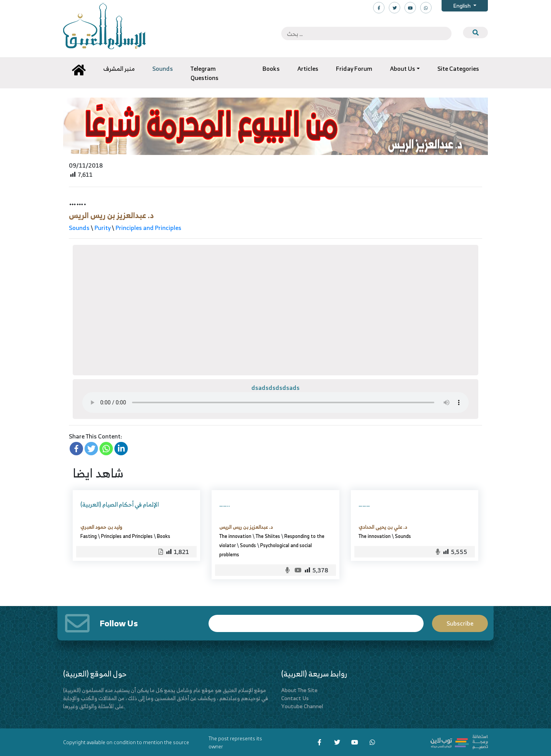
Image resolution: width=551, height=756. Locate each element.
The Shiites (268, 536)
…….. (225, 504)
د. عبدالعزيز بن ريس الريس (111, 215)
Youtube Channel (302, 706)
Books (164, 536)
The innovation (235, 536)
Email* (316, 623)
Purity (103, 228)
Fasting (89, 536)
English (462, 6)
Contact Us (295, 698)
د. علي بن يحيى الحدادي (383, 527)
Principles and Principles (148, 228)
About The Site (299, 690)
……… (364, 504)
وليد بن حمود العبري (101, 527)
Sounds (79, 228)
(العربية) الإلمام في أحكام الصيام (120, 504)
